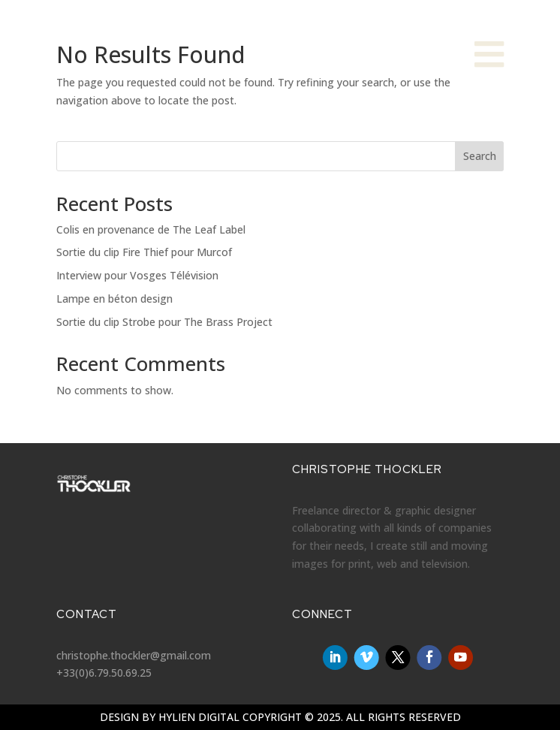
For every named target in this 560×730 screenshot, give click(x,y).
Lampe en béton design (114, 299)
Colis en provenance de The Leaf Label (151, 229)
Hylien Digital (199, 717)
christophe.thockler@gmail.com (134, 655)
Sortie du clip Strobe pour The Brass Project (164, 322)
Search (480, 156)
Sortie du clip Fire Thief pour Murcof (144, 252)
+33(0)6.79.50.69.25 (104, 673)
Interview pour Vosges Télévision (137, 275)
